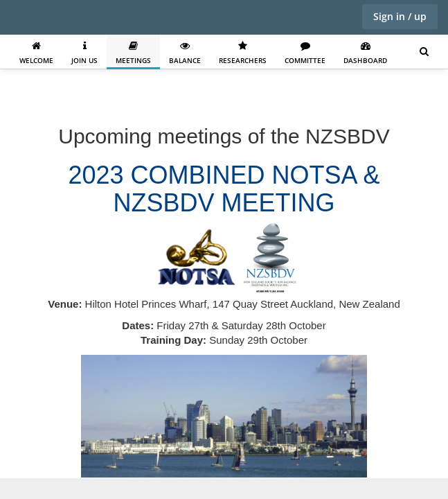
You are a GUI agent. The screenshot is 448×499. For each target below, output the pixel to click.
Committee (305, 53)
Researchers (243, 53)
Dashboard (365, 53)
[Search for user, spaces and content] (424, 52)
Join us (84, 53)
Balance (185, 53)
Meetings (133, 53)
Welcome (36, 53)
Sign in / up (400, 16)
